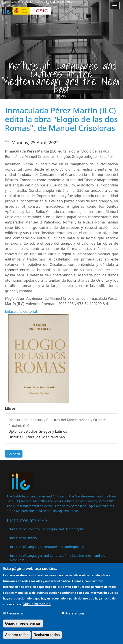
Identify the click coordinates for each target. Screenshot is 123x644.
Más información (37, 607)
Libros (10, 408)
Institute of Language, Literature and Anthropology (47, 547)
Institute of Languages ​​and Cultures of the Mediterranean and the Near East (58, 558)
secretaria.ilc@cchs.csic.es (25, 2)
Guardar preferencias (23, 626)
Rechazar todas (47, 638)
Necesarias (15, 616)
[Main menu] (115, 6)
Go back (14, 454)
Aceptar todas (17, 638)
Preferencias (75, 616)
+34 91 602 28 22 (62, 2)
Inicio (62, 96)
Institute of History (23, 538)
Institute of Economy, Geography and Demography (47, 529)
